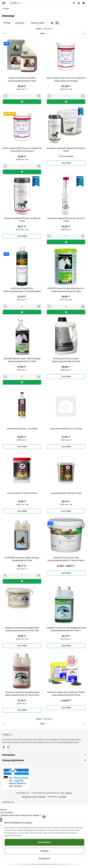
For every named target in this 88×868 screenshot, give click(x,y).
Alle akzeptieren (44, 842)
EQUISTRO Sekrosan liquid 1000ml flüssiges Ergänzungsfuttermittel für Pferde (22, 360)
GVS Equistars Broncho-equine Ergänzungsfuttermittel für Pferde (66, 360)
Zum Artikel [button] (66, 163)
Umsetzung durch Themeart (34, 797)
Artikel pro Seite (37, 23)
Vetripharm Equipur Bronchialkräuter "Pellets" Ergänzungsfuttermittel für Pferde (66, 694)
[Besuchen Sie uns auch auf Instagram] (8, 747)
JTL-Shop (62, 797)
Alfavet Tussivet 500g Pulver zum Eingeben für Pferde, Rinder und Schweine (22, 150)
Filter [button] (7, 23)
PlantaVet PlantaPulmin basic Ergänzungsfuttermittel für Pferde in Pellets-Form (66, 559)
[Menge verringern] (5, 96)
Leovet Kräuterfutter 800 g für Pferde (66, 493)
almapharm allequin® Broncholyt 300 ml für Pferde (66, 220)
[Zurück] (4, 34)
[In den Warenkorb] (22, 102)
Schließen (45, 851)
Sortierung (20, 23)
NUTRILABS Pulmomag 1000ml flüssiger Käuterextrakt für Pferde (22, 559)
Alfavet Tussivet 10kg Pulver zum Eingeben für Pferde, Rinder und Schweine (66, 79)
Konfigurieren (45, 859)
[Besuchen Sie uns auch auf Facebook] (4, 747)
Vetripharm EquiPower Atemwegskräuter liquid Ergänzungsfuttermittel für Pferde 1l (66, 629)
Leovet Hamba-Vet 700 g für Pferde (22, 493)
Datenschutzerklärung (13, 836)
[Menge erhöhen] (39, 96)
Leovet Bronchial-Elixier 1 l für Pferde (22, 429)
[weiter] (84, 34)
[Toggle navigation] (4, 3)
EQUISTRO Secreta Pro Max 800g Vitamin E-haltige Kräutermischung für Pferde (66, 290)
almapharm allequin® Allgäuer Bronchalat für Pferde (66, 150)
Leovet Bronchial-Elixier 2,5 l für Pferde (66, 429)
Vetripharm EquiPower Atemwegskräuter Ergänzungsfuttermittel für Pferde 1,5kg (22, 629)
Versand (68, 793)
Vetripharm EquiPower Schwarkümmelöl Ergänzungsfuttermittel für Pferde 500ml (22, 694)
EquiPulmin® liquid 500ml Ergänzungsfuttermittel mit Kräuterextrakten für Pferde (22, 290)
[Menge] (22, 96)
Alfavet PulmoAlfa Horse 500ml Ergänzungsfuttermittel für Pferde (22, 79)
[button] (74, 3)
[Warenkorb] (84, 3)
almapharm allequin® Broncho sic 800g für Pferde (22, 220)
